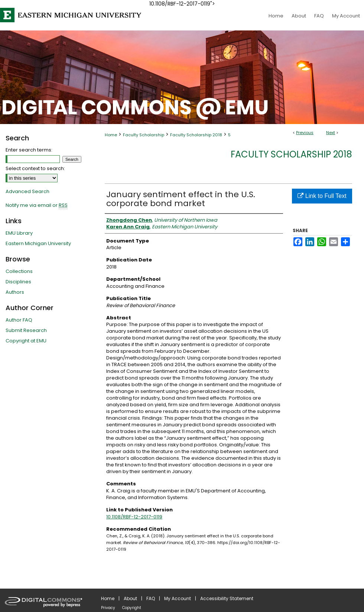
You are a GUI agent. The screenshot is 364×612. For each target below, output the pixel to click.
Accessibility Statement (227, 598)
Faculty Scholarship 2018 (196, 135)
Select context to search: (35, 168)
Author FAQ (19, 320)
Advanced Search (27, 191)
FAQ (151, 598)
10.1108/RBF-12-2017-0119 (134, 517)
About (130, 598)
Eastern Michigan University (38, 243)
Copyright (132, 608)
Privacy (108, 608)
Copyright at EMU (26, 341)
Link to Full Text (322, 196)
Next (331, 133)
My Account (178, 598)
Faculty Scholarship (144, 135)
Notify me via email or (37, 205)
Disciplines (18, 282)
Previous (305, 133)
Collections (19, 271)
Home (111, 135)
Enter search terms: (29, 150)
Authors (15, 292)
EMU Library (19, 233)
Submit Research (26, 330)
